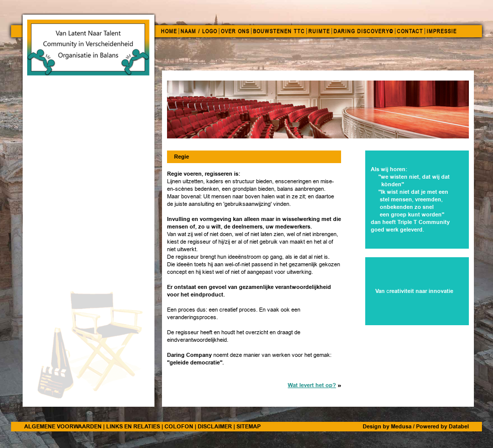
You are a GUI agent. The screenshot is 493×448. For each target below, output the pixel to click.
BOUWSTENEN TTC (279, 31)
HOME (169, 31)
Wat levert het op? (312, 385)
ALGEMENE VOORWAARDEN (63, 426)
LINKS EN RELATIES (133, 426)
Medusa (401, 426)
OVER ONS (235, 31)
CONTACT (410, 31)
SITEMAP (249, 426)
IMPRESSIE (442, 31)
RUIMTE (319, 31)
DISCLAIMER (215, 426)
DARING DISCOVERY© (363, 31)
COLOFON (179, 426)
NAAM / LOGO (199, 31)
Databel (459, 426)
